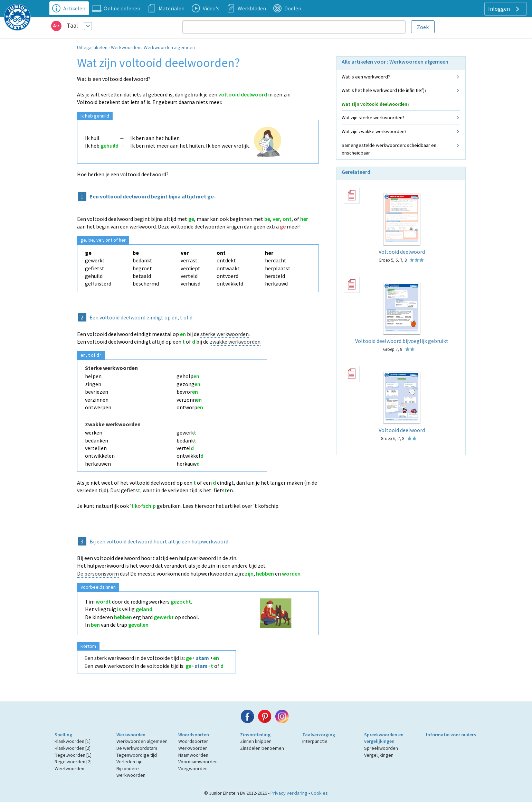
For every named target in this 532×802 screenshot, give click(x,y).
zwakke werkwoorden (235, 342)
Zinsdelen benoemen (262, 748)
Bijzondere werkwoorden (131, 772)
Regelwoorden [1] (73, 755)
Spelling (63, 735)
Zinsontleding (255, 735)
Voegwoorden (193, 768)
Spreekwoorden (381, 748)
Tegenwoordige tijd (137, 755)
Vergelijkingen (379, 755)
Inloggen (505, 9)
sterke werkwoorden (225, 334)
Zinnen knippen (256, 741)
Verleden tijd (130, 762)
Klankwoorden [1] (73, 741)
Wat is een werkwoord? (366, 77)
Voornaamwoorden (198, 762)
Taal (72, 25)
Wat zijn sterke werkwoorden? (373, 118)
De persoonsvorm (98, 573)
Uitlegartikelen (92, 47)
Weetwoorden (69, 768)
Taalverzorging (319, 735)
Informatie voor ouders (451, 735)
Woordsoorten (194, 735)
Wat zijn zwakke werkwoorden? (374, 131)
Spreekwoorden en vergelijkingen (384, 738)
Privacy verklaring (289, 793)
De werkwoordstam (137, 748)
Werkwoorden (126, 47)
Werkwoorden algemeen (169, 47)
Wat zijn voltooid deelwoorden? (376, 104)
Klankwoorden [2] (73, 748)
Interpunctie (315, 741)
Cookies (319, 793)
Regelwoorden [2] (73, 762)
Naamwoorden (193, 755)
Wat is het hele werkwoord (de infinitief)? (384, 90)
